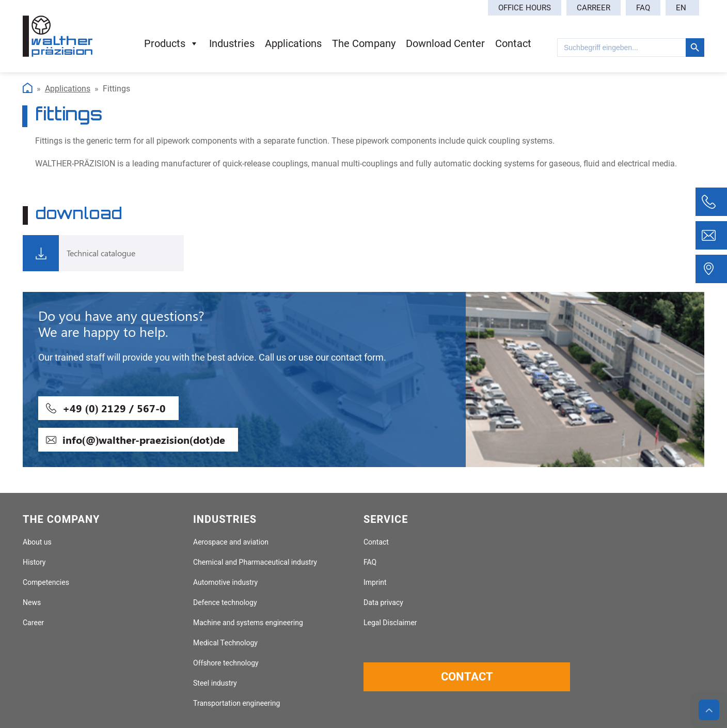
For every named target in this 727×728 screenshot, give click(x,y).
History (34, 562)
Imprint (375, 583)
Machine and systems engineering (248, 623)
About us (37, 542)
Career (33, 623)
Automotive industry (225, 583)
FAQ (643, 8)
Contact (376, 542)
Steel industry (215, 683)
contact (513, 43)
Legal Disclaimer (390, 623)
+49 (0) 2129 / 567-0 (114, 408)
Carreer (594, 8)
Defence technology (225, 603)
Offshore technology (226, 663)
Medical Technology (225, 643)
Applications (68, 89)
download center (445, 43)
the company (364, 43)
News (32, 603)
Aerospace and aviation (231, 542)
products (171, 43)
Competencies (46, 583)
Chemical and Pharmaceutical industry (255, 562)
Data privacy (383, 603)
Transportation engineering (236, 703)
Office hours (525, 8)
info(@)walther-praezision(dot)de (144, 439)
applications (293, 43)
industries (232, 43)
